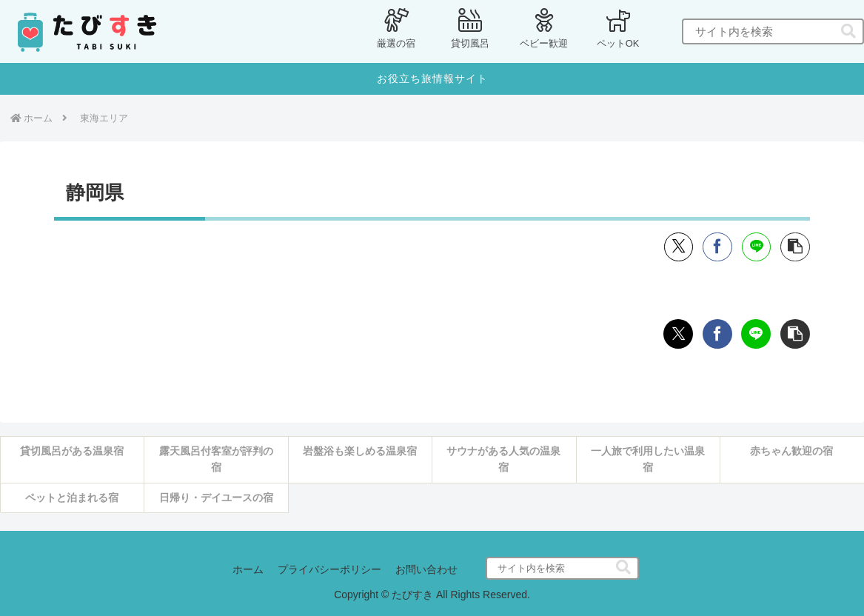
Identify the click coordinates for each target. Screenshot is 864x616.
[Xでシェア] (678, 247)
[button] (848, 31)
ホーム (247, 570)
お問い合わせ (427, 570)
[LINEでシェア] (756, 247)
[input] (773, 32)
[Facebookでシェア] (717, 247)
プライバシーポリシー (329, 570)
